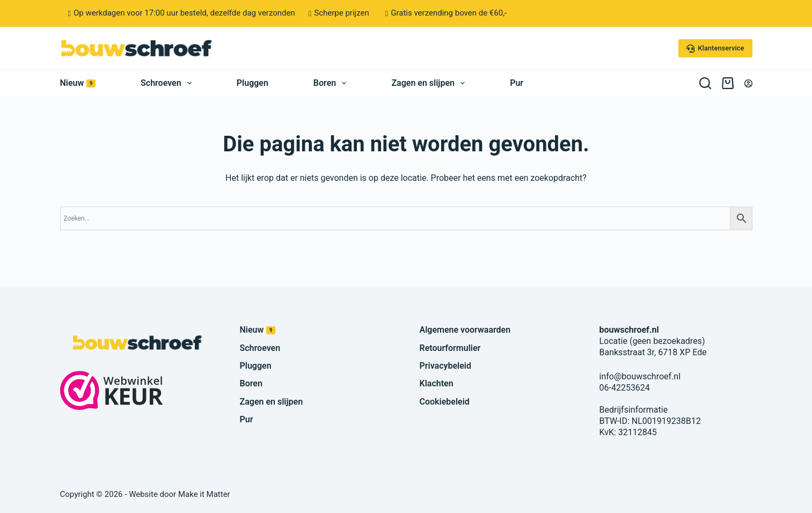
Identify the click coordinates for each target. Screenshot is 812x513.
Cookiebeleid (445, 402)
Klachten (437, 383)
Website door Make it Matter (180, 494)
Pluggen (253, 83)
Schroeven (168, 83)
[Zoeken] (705, 83)
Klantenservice (715, 48)
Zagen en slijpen (430, 83)
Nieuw (78, 83)
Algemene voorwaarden (465, 330)
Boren (332, 83)
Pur (517, 83)
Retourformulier (450, 348)
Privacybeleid (446, 366)
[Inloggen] (748, 83)
